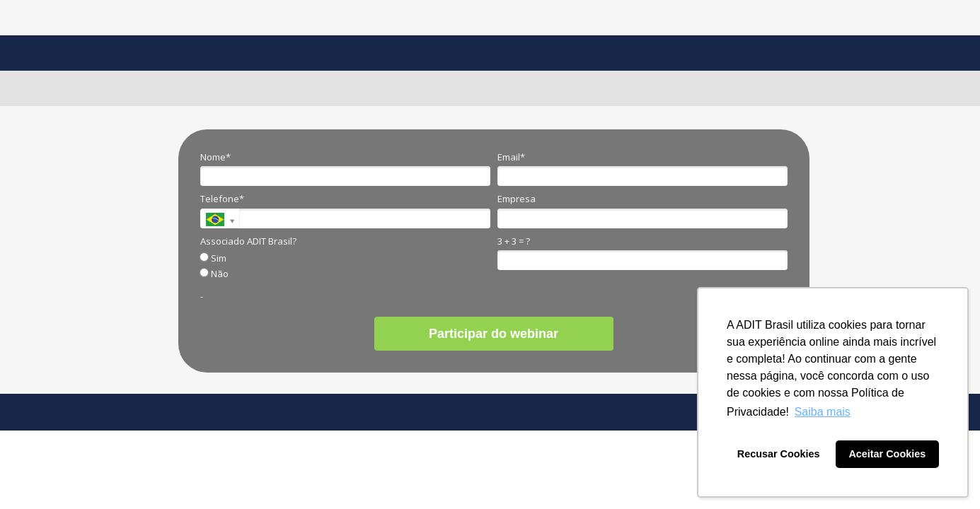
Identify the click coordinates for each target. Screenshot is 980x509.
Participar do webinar (494, 334)
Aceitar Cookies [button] (887, 454)
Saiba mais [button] (823, 412)
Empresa (517, 199)
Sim (214, 258)
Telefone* (222, 199)
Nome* (215, 157)
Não (215, 274)
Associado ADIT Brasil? (248, 241)
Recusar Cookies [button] (779, 454)
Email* (511, 157)
